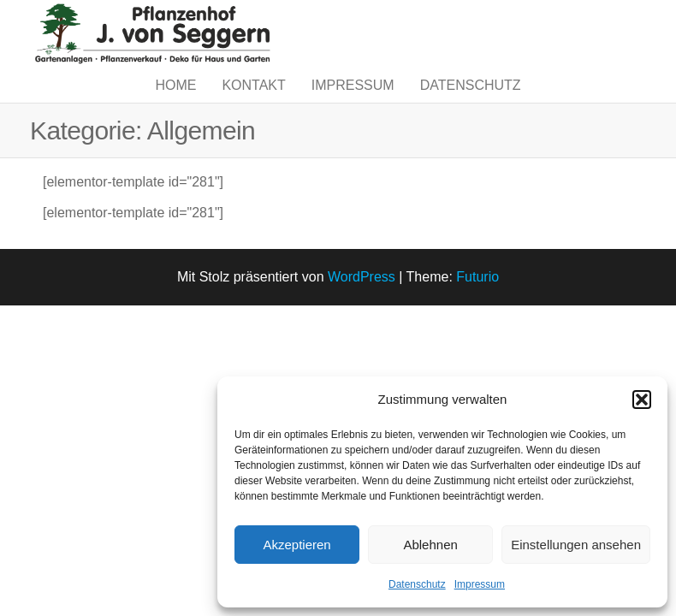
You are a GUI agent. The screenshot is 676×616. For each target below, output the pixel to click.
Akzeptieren (296, 545)
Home (175, 102)
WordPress (362, 311)
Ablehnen (430, 545)
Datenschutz (417, 584)
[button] (642, 400)
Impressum (480, 584)
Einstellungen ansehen (576, 545)
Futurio (477, 311)
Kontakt (253, 102)
